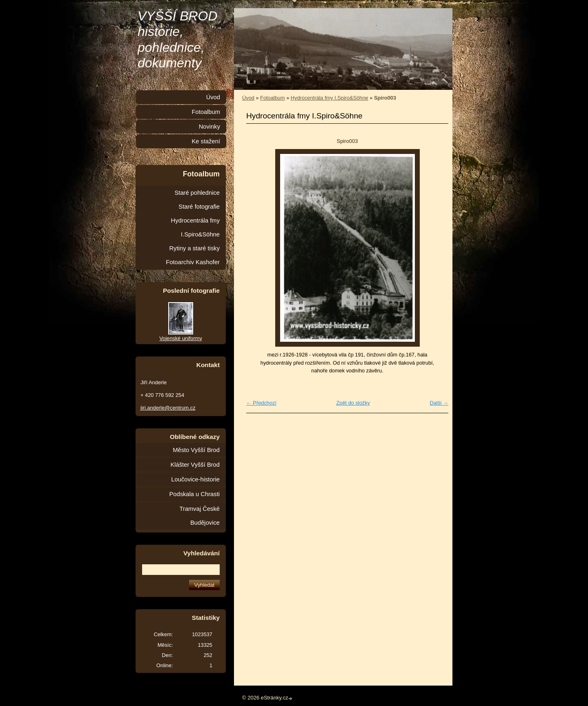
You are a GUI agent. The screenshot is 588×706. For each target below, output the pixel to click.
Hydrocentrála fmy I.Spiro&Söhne (330, 98)
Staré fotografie (199, 207)
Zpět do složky (353, 403)
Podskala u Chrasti (194, 494)
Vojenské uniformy (181, 338)
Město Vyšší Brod (196, 450)
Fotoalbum (272, 98)
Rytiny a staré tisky (194, 248)
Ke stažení (206, 141)
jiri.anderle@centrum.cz (168, 408)
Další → (439, 403)
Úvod (248, 98)
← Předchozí (261, 403)
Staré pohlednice (197, 193)
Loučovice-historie (195, 479)
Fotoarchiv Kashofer (193, 262)
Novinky (209, 127)
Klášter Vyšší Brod (195, 465)
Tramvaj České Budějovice (200, 516)
